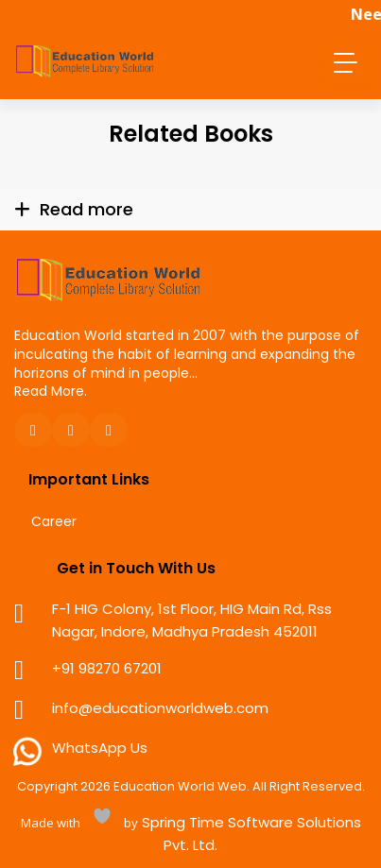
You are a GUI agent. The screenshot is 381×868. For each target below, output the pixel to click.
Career (54, 522)
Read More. (51, 391)
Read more (87, 209)
